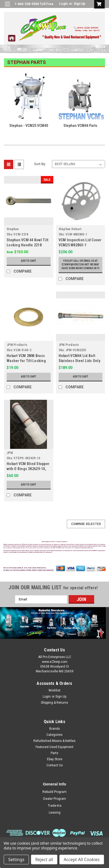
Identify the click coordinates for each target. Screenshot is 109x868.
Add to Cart (29, 261)
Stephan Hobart (70, 229)
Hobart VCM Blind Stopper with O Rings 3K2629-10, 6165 (28, 469)
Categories (54, 735)
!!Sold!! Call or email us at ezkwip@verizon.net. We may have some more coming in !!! (80, 265)
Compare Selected (86, 524)
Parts (54, 753)
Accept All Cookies (82, 860)
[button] (55, 547)
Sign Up (79, 4)
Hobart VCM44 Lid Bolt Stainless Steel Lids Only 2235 (79, 361)
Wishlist (54, 690)
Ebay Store (55, 759)
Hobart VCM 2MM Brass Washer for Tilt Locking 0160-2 (26, 361)
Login (63, 4)
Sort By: (40, 164)
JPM (10, 453)
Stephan (13, 229)
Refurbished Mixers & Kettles (54, 741)
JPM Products (17, 345)
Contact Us (55, 765)
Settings (16, 860)
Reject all (44, 860)
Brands (55, 729)
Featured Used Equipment (54, 747)
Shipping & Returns (54, 703)
